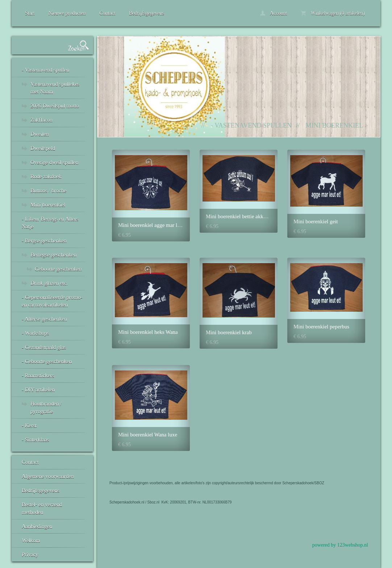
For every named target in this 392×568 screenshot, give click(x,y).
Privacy (30, 555)
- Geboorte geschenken (47, 361)
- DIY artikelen (38, 390)
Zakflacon (41, 120)
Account (274, 13)
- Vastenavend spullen (45, 70)
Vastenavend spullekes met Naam (55, 88)
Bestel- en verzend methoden (42, 508)
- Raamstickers (38, 376)
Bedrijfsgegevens (147, 13)
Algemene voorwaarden (48, 476)
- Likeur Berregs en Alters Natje (50, 223)
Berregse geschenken (53, 255)
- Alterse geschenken (44, 319)
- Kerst (29, 426)
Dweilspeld (43, 148)
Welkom (31, 540)
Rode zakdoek (46, 177)
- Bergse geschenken (44, 241)
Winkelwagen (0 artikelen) (333, 13)
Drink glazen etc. (49, 283)
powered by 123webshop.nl (340, 545)
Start (30, 13)
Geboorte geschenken (58, 269)
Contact (107, 13)
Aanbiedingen (37, 526)
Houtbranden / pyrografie (46, 408)
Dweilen (40, 134)
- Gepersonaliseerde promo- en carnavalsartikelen (52, 301)
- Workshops (36, 333)
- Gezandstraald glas (44, 347)
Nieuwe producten (67, 13)
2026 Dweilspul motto (55, 106)
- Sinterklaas (35, 440)
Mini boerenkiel (48, 205)
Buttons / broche (48, 191)
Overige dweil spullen (54, 162)
